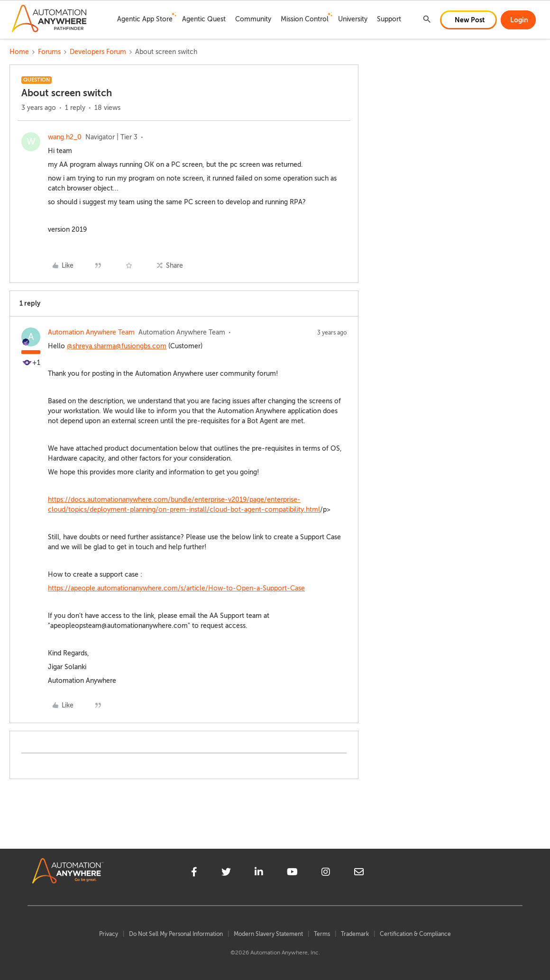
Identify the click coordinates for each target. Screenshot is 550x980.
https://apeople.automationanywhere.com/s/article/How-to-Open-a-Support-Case (176, 588)
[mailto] (359, 873)
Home (19, 52)
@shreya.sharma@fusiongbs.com (117, 346)
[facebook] (194, 873)
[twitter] (226, 873)
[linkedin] (259, 873)
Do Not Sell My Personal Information (176, 934)
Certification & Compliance (415, 934)
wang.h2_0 (65, 137)
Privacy (109, 934)
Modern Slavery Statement (268, 934)
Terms (322, 934)
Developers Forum (98, 52)
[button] (468, 20)
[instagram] (326, 873)
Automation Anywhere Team (91, 332)
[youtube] (292, 873)
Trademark (355, 934)
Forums (49, 52)
